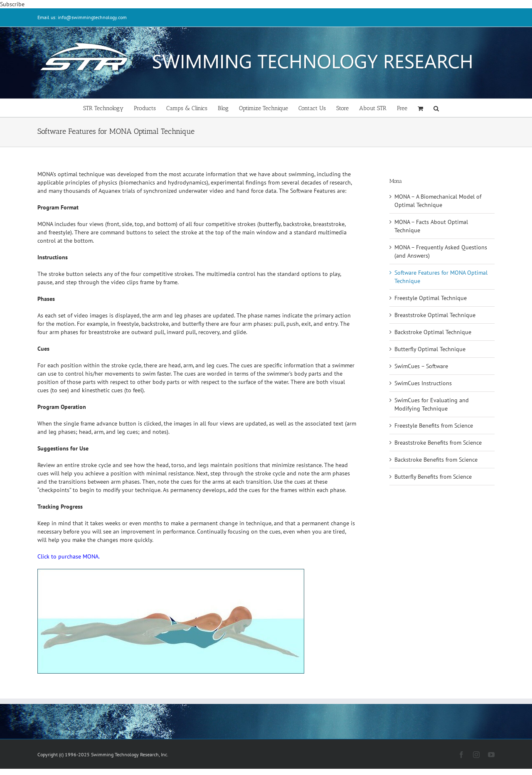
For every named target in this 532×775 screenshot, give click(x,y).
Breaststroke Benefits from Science (438, 443)
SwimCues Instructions (423, 383)
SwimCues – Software (421, 366)
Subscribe (12, 4)
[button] (436, 108)
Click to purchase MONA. (69, 556)
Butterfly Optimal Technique (430, 349)
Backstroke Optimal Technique (433, 332)
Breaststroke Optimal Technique (435, 315)
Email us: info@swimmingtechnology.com (82, 17)
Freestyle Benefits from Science (434, 426)
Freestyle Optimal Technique (431, 298)
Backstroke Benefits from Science (436, 460)
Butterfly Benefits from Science (433, 477)
